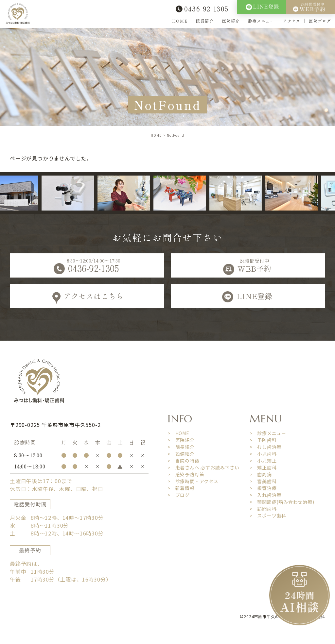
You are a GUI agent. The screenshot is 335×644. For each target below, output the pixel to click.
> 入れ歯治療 (266, 495)
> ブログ (179, 495)
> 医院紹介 (181, 440)
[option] (72, 193)
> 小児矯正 (263, 461)
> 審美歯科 (263, 481)
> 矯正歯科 (263, 467)
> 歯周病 (261, 474)
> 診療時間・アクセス (193, 481)
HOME (180, 21)
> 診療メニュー (268, 433)
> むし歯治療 (266, 447)
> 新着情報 (181, 488)
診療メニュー (261, 21)
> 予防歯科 (263, 440)
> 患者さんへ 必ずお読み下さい (203, 467)
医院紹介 (231, 21)
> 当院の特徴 (184, 461)
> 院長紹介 (181, 447)
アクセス (292, 21)
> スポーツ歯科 (268, 516)
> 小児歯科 (263, 454)
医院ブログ (320, 21)
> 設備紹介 (181, 454)
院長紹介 (205, 21)
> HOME (178, 433)
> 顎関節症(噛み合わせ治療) (282, 502)
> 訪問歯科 (263, 509)
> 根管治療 (263, 488)
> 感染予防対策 (186, 474)
